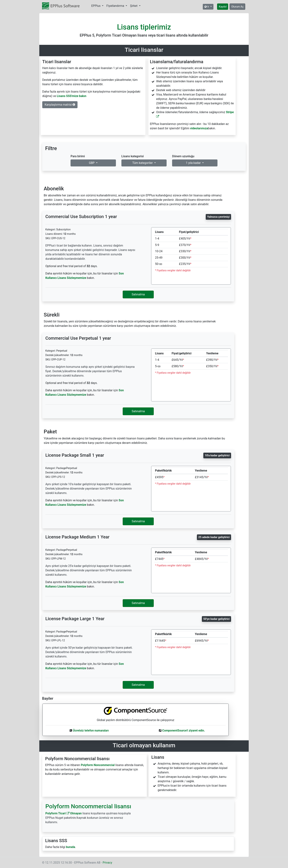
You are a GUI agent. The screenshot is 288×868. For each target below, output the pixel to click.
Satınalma (138, 294)
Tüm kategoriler (143, 163)
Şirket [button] (134, 6)
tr (207, 7)
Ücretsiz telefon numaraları (91, 730)
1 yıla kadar (194, 163)
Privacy (107, 863)
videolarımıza (199, 128)
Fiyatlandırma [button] (116, 6)
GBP (92, 163)
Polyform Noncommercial (98, 765)
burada (71, 847)
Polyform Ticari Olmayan (64, 813)
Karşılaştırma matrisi (60, 105)
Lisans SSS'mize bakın (72, 96)
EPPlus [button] (96, 6)
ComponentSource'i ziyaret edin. (184, 730)
